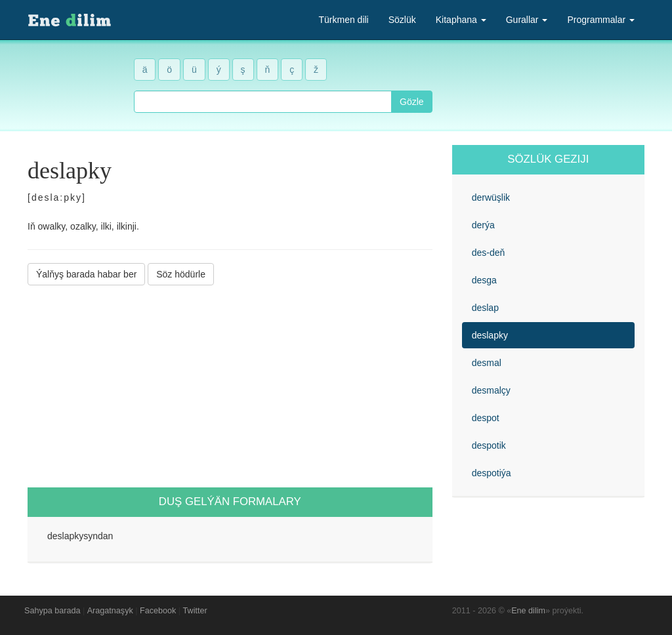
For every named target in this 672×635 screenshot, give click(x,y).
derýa (483, 225)
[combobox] (263, 102)
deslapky (490, 335)
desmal (487, 363)
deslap (485, 308)
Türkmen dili (343, 20)
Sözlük (402, 20)
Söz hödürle (181, 274)
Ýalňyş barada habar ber (86, 274)
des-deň (489, 253)
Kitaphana (461, 20)
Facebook (158, 611)
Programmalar (601, 20)
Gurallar (527, 20)
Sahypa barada (52, 611)
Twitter (195, 611)
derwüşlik (491, 197)
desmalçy (491, 390)
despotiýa (492, 473)
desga (484, 280)
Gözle (412, 102)
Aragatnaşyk (110, 611)
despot (486, 418)
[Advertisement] (230, 386)
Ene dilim (528, 611)
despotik (489, 445)
